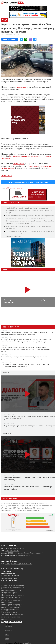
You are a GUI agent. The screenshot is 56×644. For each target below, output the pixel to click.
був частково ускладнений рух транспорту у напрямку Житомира (27, 157)
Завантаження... (9, 39)
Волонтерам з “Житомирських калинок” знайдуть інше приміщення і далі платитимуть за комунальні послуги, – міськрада (27, 333)
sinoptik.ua (27, 643)
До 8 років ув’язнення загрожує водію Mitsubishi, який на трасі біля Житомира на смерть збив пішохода (25, 365)
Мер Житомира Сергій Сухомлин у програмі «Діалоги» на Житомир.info (30, 426)
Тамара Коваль (24, 555)
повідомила (21, 87)
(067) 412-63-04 (26, 564)
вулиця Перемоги (17, 188)
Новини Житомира (11, 327)
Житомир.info (19, 164)
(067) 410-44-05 (12, 551)
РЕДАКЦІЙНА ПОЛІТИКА (12, 622)
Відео (5, 269)
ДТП (8, 188)
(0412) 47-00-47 (12, 564)
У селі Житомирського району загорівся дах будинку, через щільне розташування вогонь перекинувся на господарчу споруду (25, 358)
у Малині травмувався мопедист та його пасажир (27, 167)
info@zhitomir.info (17, 548)
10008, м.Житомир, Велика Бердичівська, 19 (26, 553)
